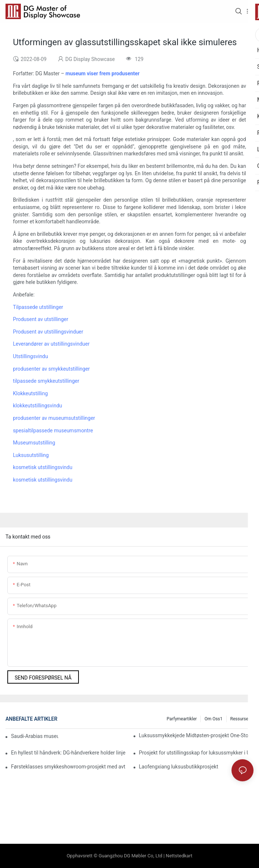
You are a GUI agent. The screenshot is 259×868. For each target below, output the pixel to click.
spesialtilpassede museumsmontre (53, 431)
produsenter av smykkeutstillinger (51, 369)
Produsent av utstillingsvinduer (48, 332)
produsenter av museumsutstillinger (54, 418)
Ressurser (240, 719)
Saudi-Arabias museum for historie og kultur (35, 736)
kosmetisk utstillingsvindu (43, 467)
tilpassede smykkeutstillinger (46, 381)
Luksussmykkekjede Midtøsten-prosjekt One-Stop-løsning (196, 735)
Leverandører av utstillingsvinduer (51, 344)
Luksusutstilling (31, 455)
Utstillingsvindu (30, 356)
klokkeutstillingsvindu (37, 406)
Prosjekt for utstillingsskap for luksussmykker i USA (196, 753)
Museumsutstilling (34, 443)
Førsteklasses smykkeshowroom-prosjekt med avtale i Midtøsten (68, 767)
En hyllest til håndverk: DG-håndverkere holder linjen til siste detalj (68, 753)
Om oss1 (213, 719)
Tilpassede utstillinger (38, 307)
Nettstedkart (179, 856)
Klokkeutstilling (30, 393)
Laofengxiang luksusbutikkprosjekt (179, 767)
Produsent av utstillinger (41, 319)
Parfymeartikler (182, 719)
